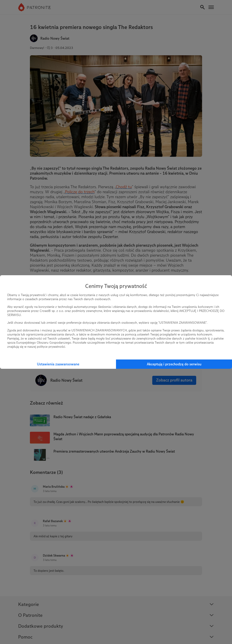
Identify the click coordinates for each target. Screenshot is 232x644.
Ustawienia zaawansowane (58, 364)
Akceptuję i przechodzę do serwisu (174, 364)
